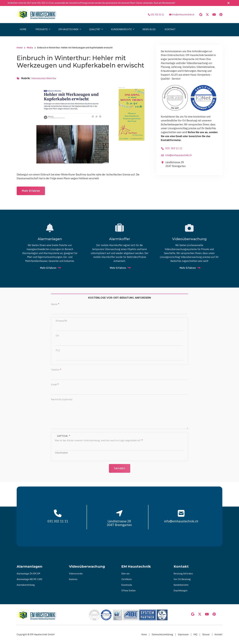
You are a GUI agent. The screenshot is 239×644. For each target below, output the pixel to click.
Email (54, 385)
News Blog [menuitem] (149, 29)
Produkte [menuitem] (42, 32)
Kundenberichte (181, 585)
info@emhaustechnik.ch (183, 15)
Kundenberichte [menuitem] (122, 32)
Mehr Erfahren (31, 191)
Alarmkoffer (120, 239)
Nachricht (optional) (62, 399)
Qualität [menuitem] (95, 32)
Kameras (73, 579)
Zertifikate (127, 579)
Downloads (127, 585)
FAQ (195, 635)
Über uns (125, 574)
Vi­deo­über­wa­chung (189, 239)
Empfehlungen (181, 591)
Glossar (206, 635)
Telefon (55, 370)
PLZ (58, 350)
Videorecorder (76, 574)
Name (54, 304)
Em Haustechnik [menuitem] (69, 32)
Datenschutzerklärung (162, 635)
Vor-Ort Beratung (182, 579)
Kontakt (218, 635)
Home (144, 635)
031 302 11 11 (44, 3)
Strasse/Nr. (62, 321)
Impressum (183, 635)
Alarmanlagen (50, 239)
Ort (57, 336)
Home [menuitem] (23, 29)
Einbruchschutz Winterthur (44, 78)
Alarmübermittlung (26, 585)
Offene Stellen (128, 591)
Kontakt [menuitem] (170, 29)
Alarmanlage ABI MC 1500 (29, 579)
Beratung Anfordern (183, 574)
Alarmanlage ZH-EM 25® (28, 574)
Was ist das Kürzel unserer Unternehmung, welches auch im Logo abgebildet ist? (98, 440)
